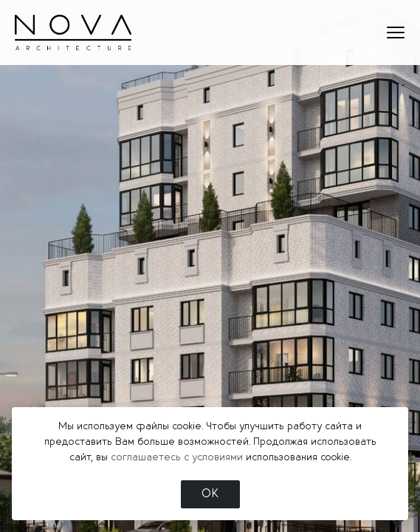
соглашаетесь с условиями (177, 457)
